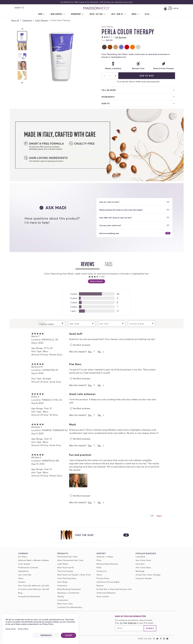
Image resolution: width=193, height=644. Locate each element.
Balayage (140, 571)
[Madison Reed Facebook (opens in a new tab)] (154, 639)
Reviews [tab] (90, 264)
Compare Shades (144, 578)
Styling (61, 596)
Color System (24, 564)
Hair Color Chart (143, 560)
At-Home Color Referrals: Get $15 (34, 589)
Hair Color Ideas (143, 567)
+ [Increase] (115, 76)
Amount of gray (137, 324)
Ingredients (23, 571)
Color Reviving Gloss (67, 578)
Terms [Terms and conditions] (99, 575)
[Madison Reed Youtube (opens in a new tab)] (167, 639)
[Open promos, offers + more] (165, 8)
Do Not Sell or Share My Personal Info (114, 589)
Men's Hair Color (65, 604)
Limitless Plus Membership (70, 607)
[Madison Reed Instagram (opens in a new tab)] (164, 639)
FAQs (99, 567)
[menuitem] (147, 14)
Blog (20, 593)
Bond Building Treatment (69, 589)
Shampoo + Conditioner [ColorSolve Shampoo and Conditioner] (68, 593)
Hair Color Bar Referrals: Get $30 (34, 586)
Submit (150, 628)
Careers (22, 582)
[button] (114, 37)
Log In (175, 8)
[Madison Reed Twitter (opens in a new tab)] (157, 639)
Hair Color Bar (25, 575)
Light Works (63, 564)
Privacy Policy (103, 578)
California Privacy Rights (108, 582)
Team (21, 578)
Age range (74, 324)
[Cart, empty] (170, 8)
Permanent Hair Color (68, 557)
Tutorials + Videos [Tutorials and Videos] (105, 557)
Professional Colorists (28, 567)
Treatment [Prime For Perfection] (62, 586)
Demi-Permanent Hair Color (70, 560)
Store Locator (103, 596)
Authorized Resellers (106, 593)
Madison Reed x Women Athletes (33, 560)
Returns (100, 586)
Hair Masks (62, 582)
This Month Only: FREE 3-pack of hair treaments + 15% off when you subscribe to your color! (97, 2)
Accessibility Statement (29, 596)
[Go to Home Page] (97, 8)
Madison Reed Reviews (107, 564)
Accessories (63, 600)
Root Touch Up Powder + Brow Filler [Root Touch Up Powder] (74, 575)
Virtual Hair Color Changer (148, 575)
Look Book (140, 557)
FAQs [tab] (111, 264)
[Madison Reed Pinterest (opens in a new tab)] (161, 639)
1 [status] (110, 76)
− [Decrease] (104, 76)
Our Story (23, 557)
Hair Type (104, 324)
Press (99, 560)
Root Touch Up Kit (66, 567)
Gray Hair (140, 564)
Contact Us (102, 571)
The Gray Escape (65, 571)
